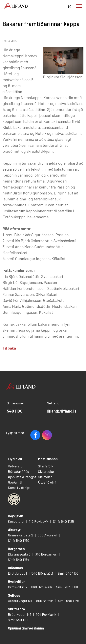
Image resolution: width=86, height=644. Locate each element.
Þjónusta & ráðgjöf (22, 477)
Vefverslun (16, 466)
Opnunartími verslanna (26, 628)
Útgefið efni (47, 482)
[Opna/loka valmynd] (79, 6)
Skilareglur (46, 471)
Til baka (9, 348)
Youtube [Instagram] (47, 435)
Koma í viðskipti (20, 488)
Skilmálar (45, 477)
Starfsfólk (46, 466)
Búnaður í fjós (18, 471)
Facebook (35, 435)
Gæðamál (15, 482)
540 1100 (15, 411)
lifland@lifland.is (62, 411)
